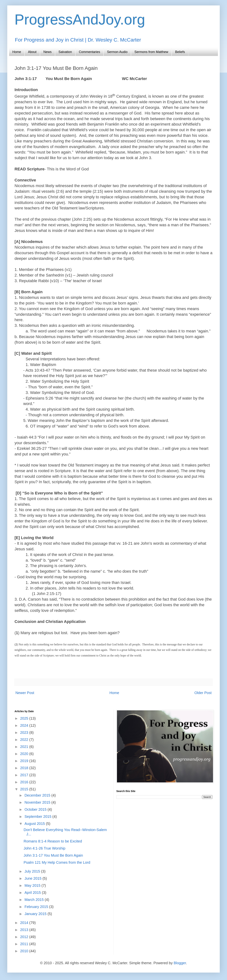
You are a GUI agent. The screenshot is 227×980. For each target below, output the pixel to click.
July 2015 (33, 871)
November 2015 (38, 802)
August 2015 (35, 824)
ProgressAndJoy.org (80, 20)
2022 (25, 740)
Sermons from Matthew (151, 52)
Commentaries (89, 52)
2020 (25, 754)
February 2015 (37, 907)
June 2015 (34, 878)
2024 (25, 725)
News (47, 52)
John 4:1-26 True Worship (44, 848)
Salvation (65, 52)
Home (17, 52)
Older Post (203, 693)
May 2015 (33, 885)
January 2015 (36, 914)
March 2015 (35, 900)
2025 (25, 718)
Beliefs (180, 52)
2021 (25, 747)
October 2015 (36, 809)
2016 (25, 782)
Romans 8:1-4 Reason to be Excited (53, 841)
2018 (25, 768)
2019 (25, 761)
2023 (25, 733)
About (32, 52)
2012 (25, 937)
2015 (25, 789)
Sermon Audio (117, 52)
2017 (25, 775)
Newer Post (25, 693)
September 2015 (38, 817)
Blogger (180, 963)
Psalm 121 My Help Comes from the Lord (57, 862)
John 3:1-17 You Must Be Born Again (53, 855)
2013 (25, 930)
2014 (25, 923)
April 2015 (33, 893)
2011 (25, 944)
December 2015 (38, 795)
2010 (25, 951)
